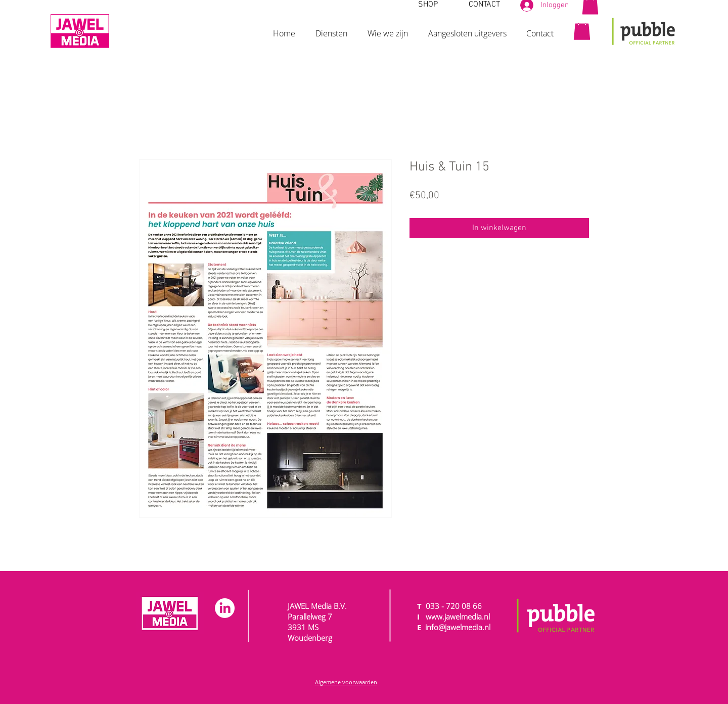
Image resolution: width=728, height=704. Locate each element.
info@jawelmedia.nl (458, 627)
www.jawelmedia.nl (458, 617)
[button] (331, 29)
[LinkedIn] (225, 608)
